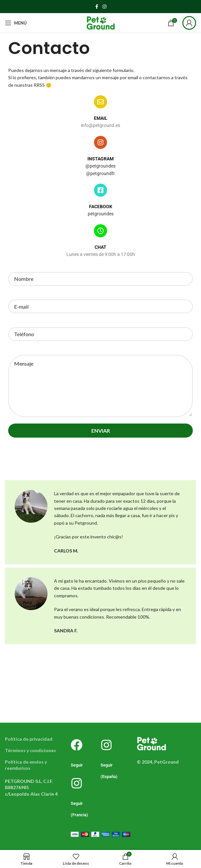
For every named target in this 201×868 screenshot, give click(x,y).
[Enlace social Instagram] (104, 7)
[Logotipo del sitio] (100, 22)
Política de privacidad (29, 739)
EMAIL (101, 118)
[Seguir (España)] (106, 745)
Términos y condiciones (30, 750)
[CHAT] (100, 231)
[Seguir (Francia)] (77, 783)
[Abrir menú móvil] (16, 23)
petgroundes (101, 214)
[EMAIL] (100, 102)
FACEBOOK (101, 207)
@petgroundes (100, 166)
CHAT (100, 247)
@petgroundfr (100, 173)
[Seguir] (77, 745)
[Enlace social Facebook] (97, 7)
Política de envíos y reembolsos (26, 765)
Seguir (77, 765)
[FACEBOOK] (100, 190)
